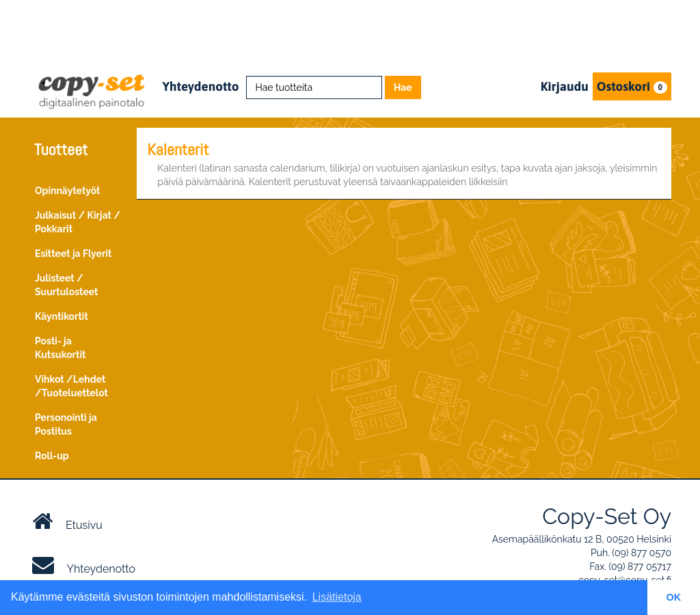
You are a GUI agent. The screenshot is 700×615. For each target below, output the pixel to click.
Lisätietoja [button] (337, 597)
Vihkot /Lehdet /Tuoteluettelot (71, 386)
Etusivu (67, 521)
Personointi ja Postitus (66, 424)
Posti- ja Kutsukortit (60, 348)
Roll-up (52, 456)
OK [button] (674, 597)
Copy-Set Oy (607, 516)
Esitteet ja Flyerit (73, 254)
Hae (403, 87)
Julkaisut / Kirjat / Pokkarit (78, 222)
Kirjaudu (565, 86)
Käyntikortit (62, 316)
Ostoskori (632, 86)
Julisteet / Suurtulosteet (66, 285)
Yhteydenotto (200, 86)
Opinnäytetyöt (67, 191)
